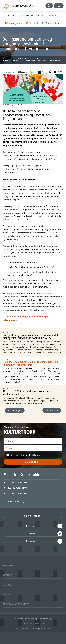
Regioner (12, 16)
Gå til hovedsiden (9, 59)
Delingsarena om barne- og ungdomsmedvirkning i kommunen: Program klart (31, 61)
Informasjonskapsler (24, 619)
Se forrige (16, 411)
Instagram (31, 542)
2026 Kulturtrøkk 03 (17, 488)
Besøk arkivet (14, 502)
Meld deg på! (32, 462)
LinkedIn (31, 534)
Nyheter (40, 16)
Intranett (44, 619)
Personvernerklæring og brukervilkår (33, 629)
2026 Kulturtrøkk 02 (17, 494)
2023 (29, 59)
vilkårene (37, 455)
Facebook (31, 526)
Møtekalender (26, 16)
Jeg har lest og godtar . (26, 455)
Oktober (37, 59)
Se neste (51, 411)
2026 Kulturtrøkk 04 (17, 483)
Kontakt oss (53, 16)
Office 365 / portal (31, 624)
